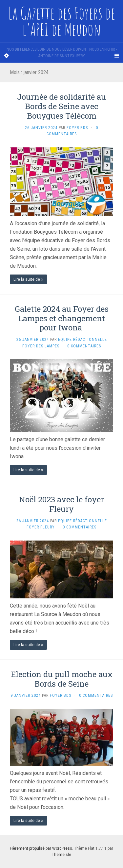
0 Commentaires (84, 346)
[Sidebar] (7, 56)
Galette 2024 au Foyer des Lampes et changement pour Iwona (62, 318)
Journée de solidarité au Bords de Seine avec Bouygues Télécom (61, 106)
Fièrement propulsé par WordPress (41, 848)
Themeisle (61, 855)
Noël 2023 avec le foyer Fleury (61, 504)
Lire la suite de (28, 279)
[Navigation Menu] (116, 56)
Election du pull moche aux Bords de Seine (62, 679)
